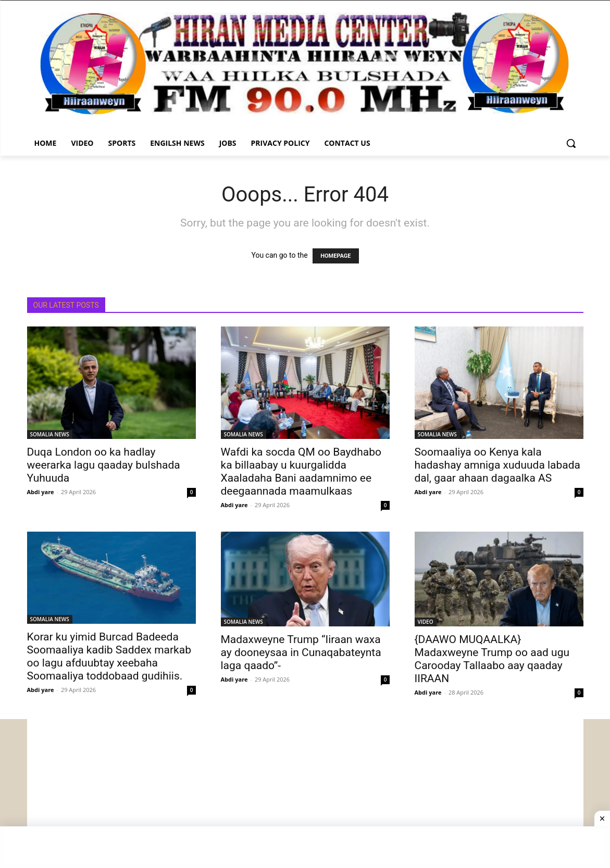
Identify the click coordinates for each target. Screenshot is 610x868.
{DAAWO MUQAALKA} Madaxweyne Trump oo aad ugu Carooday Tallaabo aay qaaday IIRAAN (492, 659)
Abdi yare (41, 492)
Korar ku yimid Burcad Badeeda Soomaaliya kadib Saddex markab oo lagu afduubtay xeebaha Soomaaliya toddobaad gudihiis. (109, 656)
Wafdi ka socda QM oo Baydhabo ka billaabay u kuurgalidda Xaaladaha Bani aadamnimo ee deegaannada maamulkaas (301, 471)
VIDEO (426, 622)
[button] (571, 143)
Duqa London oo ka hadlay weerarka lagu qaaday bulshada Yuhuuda (104, 465)
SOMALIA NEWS (50, 434)
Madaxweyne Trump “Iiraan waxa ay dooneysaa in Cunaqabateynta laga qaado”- (301, 652)
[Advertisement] (305, 792)
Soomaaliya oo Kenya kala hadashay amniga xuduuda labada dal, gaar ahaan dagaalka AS (498, 465)
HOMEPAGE (335, 256)
